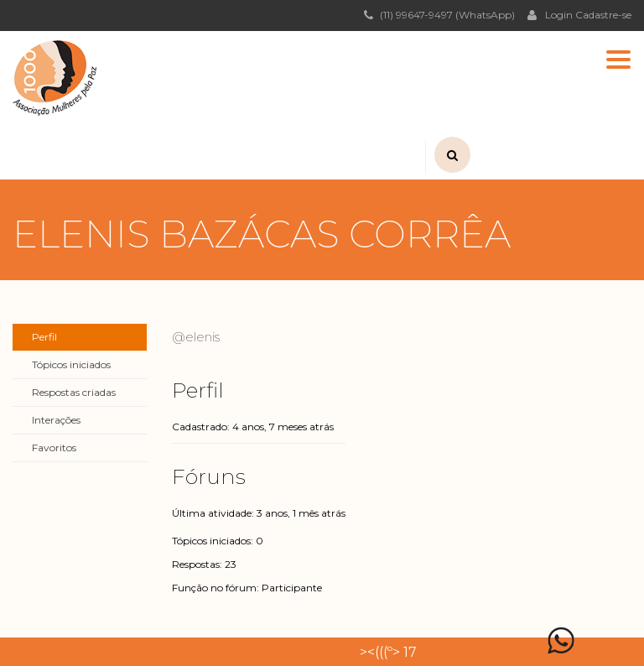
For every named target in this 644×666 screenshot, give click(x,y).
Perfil (44, 337)
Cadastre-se (603, 15)
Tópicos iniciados (71, 364)
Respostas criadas (74, 392)
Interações (56, 420)
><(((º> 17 (388, 652)
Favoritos (54, 447)
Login (550, 14)
